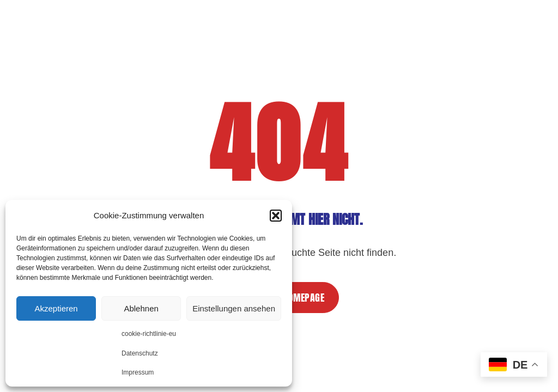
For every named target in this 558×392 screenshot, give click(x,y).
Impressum (138, 372)
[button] (276, 216)
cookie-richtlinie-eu (149, 334)
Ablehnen (141, 308)
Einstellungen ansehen (234, 308)
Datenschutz (140, 353)
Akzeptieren (56, 308)
